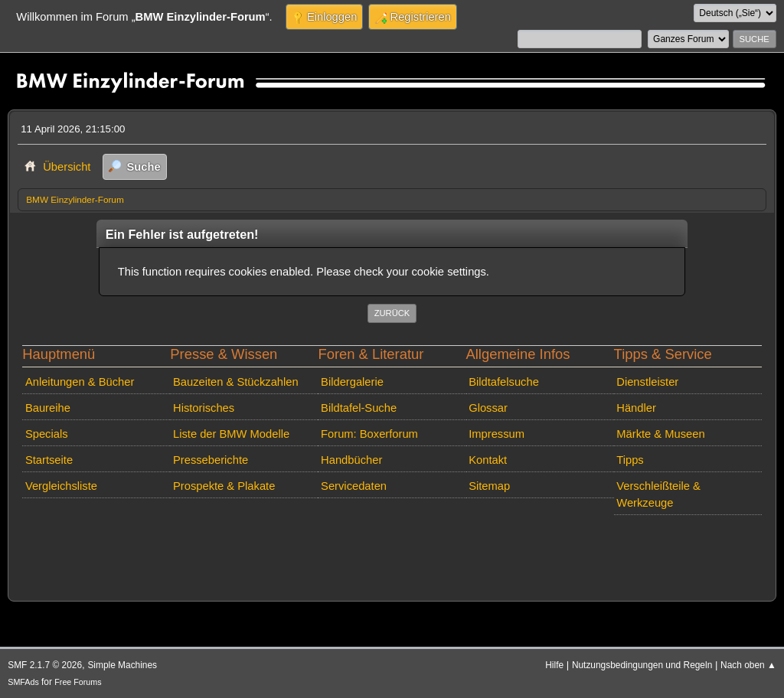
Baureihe (48, 408)
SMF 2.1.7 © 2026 (45, 665)
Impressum (497, 434)
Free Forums (78, 682)
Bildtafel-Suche (359, 408)
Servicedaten (354, 486)
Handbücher (351, 460)
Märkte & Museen (660, 434)
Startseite (49, 460)
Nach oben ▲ (748, 665)
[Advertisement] (296, 544)
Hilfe (554, 665)
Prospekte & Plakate (224, 486)
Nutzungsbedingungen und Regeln (642, 665)
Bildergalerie (352, 382)
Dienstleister (647, 382)
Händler (636, 408)
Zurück (392, 313)
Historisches (204, 408)
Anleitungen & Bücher (80, 382)
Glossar (488, 408)
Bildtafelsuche (504, 382)
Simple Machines (122, 665)
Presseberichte (211, 460)
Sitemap (489, 486)
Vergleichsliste (61, 486)
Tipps (630, 460)
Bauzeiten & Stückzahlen (236, 382)
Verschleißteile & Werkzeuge (658, 494)
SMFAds (23, 682)
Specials (47, 434)
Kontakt (488, 460)
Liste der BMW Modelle (231, 434)
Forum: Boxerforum (369, 434)
